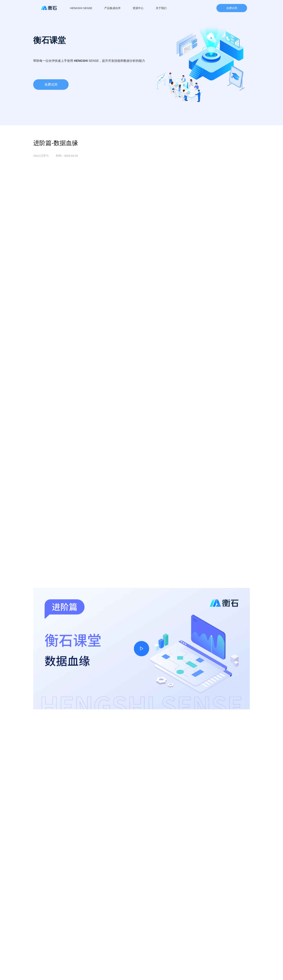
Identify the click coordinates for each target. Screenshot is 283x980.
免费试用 (232, 8)
